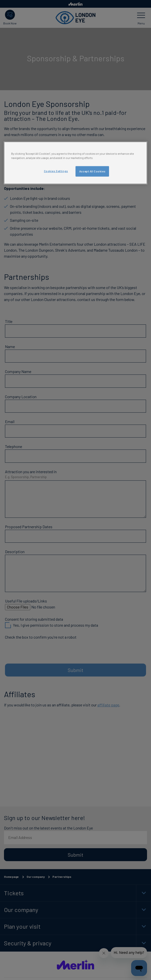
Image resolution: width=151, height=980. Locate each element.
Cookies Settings (56, 171)
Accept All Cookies (92, 171)
